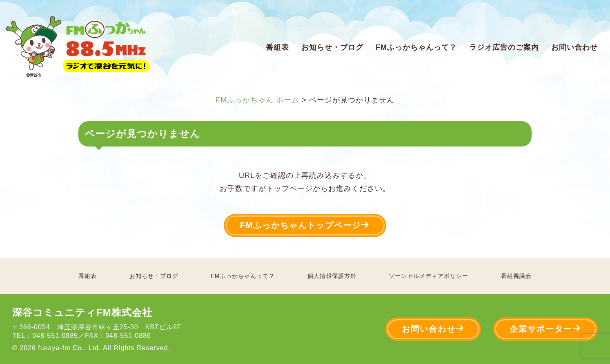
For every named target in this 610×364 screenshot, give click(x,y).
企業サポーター (545, 329)
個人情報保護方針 (332, 276)
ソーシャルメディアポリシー (429, 276)
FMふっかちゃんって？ (416, 47)
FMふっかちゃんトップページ (305, 225)
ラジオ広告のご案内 (504, 47)
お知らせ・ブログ (332, 47)
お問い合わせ (574, 47)
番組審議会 (516, 276)
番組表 (277, 47)
